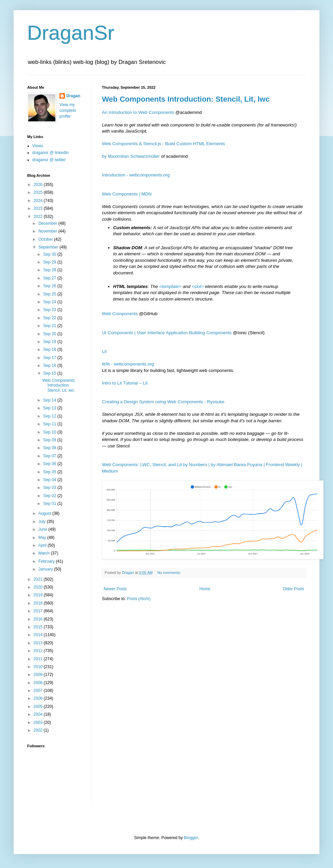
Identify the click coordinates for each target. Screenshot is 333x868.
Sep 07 (50, 456)
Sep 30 (50, 254)
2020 (39, 587)
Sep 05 (50, 472)
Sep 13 (50, 408)
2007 (39, 691)
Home (205, 589)
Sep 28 (50, 270)
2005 (39, 707)
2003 (39, 722)
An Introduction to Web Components (138, 112)
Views (38, 146)
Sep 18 (50, 350)
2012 (39, 651)
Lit (104, 351)
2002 (39, 730)
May (43, 538)
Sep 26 (50, 286)
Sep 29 (50, 262)
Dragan (73, 96)
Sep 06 (50, 464)
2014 (39, 635)
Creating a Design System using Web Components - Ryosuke (163, 402)
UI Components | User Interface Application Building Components (167, 333)
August (45, 513)
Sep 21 (50, 326)
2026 (39, 185)
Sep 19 (50, 342)
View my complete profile (68, 110)
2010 (39, 667)
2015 (39, 627)
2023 (39, 208)
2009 (39, 675)
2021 (39, 579)
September (49, 247)
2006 (39, 698)
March (45, 553)
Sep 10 (50, 432)
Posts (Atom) (138, 599)
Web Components (120, 314)
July (43, 522)
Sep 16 (50, 365)
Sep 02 (50, 496)
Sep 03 (50, 488)
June (43, 529)
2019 (39, 595)
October (46, 239)
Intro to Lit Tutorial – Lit (125, 383)
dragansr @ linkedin (50, 153)
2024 (39, 201)
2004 (39, 714)
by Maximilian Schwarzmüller (131, 156)
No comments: (170, 573)
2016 (39, 619)
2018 (39, 603)
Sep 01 (50, 504)
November (48, 231)
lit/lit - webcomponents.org (128, 364)
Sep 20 (50, 334)
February (47, 561)
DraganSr (71, 33)
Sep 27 (50, 278)
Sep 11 (50, 424)
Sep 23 (50, 310)
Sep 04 (50, 480)
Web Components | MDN (127, 194)
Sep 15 (50, 373)
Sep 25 (50, 294)
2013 (39, 643)
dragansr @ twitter (49, 160)
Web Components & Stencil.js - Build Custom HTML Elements (163, 144)
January (46, 569)
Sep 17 (50, 358)
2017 (39, 611)
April (43, 545)
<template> (170, 286)
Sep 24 (50, 302)
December (48, 223)
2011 (39, 659)
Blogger (191, 838)
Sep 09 (50, 440)
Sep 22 (50, 318)
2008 (39, 683)
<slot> (198, 286)
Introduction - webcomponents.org (136, 175)
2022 (39, 217)
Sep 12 (50, 416)
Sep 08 (50, 448)
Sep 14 (50, 400)
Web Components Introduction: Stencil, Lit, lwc (186, 99)
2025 (39, 192)
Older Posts (293, 589)
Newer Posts (115, 589)
